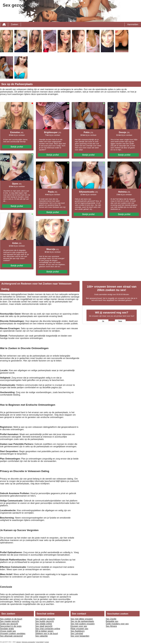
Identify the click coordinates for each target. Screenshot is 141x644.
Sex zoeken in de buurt (11, 619)
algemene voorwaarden (28, 642)
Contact (47, 642)
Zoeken (14, 24)
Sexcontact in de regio (11, 626)
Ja (103, 321)
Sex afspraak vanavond (11, 636)
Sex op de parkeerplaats (82, 621)
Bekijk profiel (17, 147)
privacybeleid (40, 642)
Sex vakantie (41, 636)
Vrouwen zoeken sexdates (13, 634)
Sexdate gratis (7, 629)
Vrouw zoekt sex (8, 631)
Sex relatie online (44, 624)
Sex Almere (111, 626)
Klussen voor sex (79, 626)
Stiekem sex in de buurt (47, 634)
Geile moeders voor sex (117, 624)
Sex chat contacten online (48, 629)
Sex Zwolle (111, 619)
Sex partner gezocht (45, 619)
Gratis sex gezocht (9, 624)
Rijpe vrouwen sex (79, 629)
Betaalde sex (112, 621)
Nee (120, 321)
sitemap (19, 642)
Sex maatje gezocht (10, 621)
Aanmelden (133, 24)
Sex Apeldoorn (78, 631)
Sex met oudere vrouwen (83, 624)
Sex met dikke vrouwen (82, 619)
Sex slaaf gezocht (44, 626)
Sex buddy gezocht (44, 621)
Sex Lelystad (77, 634)
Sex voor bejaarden (80, 636)
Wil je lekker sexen (44, 631)
